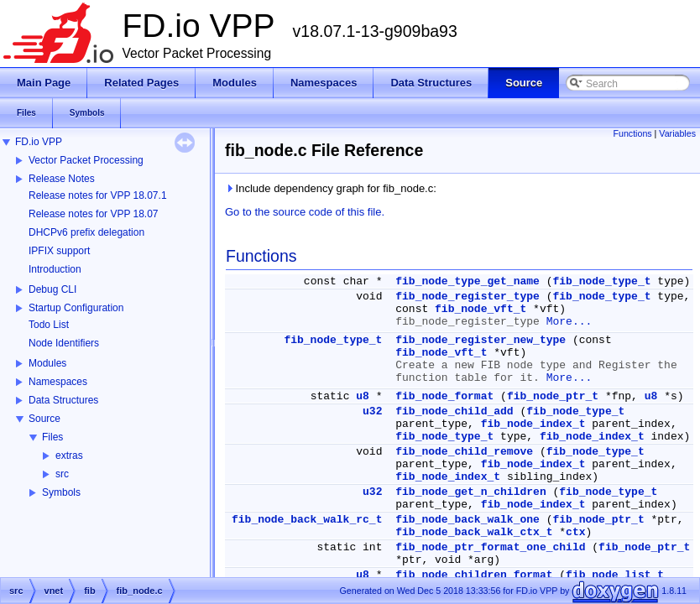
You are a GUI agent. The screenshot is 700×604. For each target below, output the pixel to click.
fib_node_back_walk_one (468, 520)
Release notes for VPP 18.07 (94, 214)
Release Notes (62, 179)
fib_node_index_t (533, 424)
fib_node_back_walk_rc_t (307, 520)
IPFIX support (59, 251)
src (62, 474)
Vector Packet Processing (86, 160)
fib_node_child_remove (464, 452)
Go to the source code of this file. (305, 212)
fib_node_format (444, 396)
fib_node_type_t (602, 281)
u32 (372, 411)
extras (69, 456)
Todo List (49, 325)
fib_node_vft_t (481, 309)
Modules (47, 363)
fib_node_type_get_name (468, 281)
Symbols (61, 492)
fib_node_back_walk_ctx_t (474, 532)
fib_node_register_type (468, 297)
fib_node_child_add (454, 411)
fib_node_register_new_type (481, 340)
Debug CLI (52, 289)
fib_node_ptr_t (553, 396)
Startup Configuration (76, 308)
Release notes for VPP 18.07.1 (98, 195)
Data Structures (63, 400)
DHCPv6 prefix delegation (86, 232)
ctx (575, 532)
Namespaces (58, 382)
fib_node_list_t (615, 575)
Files (52, 437)
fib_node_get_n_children (470, 492)
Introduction (55, 269)
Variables (677, 133)
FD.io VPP (39, 142)
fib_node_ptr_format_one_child (490, 547)
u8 (363, 396)
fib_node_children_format (474, 575)
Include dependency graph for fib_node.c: (331, 188)
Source (44, 419)
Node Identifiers (64, 343)
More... (569, 322)
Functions (632, 133)
